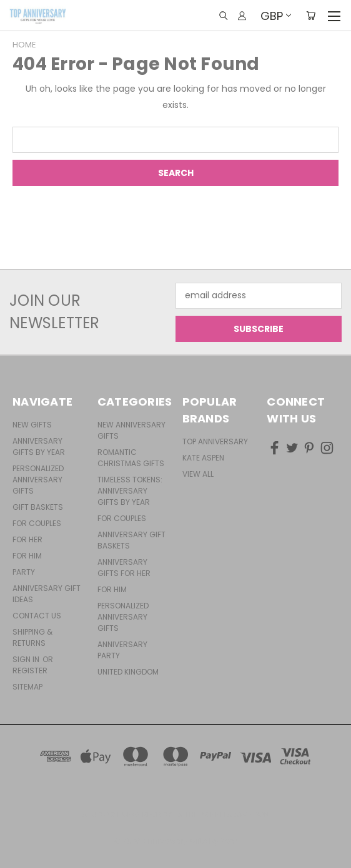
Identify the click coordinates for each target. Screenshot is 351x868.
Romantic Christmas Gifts (131, 458)
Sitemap (27, 687)
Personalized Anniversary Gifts (38, 480)
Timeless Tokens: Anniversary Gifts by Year (130, 491)
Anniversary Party (122, 650)
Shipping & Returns (32, 637)
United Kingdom (128, 672)
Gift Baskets (38, 507)
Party (24, 572)
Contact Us (37, 616)
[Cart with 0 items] (311, 16)
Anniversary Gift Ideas (47, 594)
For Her (27, 539)
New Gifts (32, 425)
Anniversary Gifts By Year (39, 446)
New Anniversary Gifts (131, 430)
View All (198, 474)
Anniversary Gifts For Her (124, 568)
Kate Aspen (203, 458)
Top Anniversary (215, 441)
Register (30, 671)
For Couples (37, 523)
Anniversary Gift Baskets (131, 540)
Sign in (27, 659)
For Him (27, 556)
